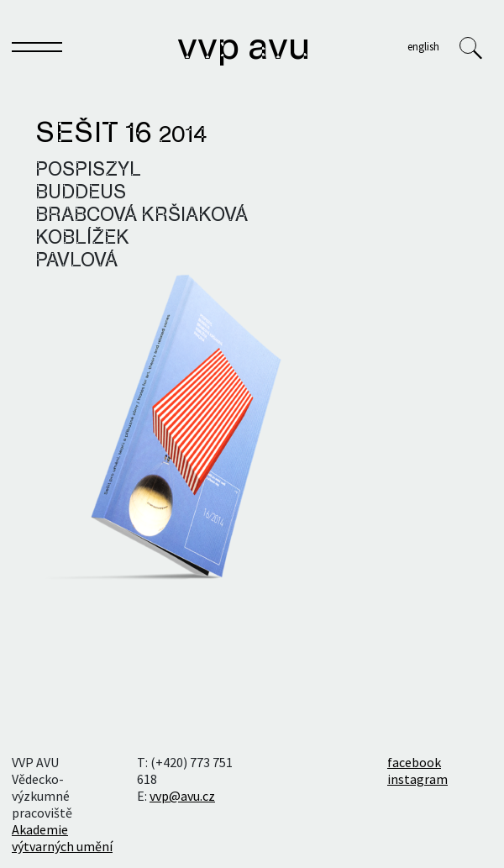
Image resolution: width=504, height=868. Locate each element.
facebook (414, 762)
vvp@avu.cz (182, 796)
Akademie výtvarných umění (62, 838)
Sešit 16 (121, 134)
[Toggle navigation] (37, 50)
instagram (417, 779)
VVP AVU (244, 49)
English (423, 46)
